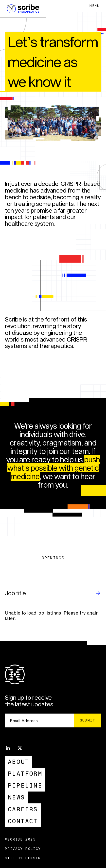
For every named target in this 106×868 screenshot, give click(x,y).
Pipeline (25, 785)
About (19, 762)
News (17, 797)
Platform (25, 774)
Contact (23, 821)
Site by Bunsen (23, 858)
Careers (23, 809)
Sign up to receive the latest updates (29, 701)
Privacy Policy (23, 849)
